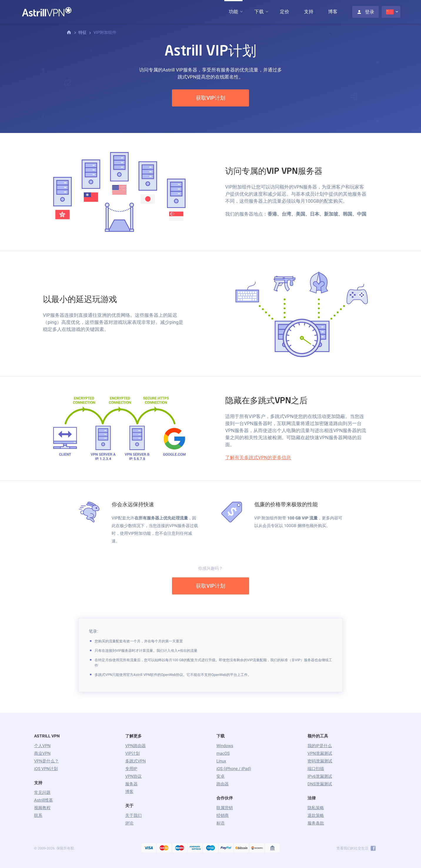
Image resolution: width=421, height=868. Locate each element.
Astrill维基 (44, 800)
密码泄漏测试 (320, 761)
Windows (225, 746)
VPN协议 (133, 777)
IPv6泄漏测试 (320, 777)
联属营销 (225, 808)
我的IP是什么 (320, 746)
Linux (221, 761)
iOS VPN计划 (46, 769)
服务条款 (316, 823)
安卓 (220, 777)
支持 (309, 12)
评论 (129, 823)
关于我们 (133, 816)
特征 (82, 33)
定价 (285, 12)
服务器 (131, 784)
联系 (38, 816)
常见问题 (42, 793)
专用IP (131, 769)
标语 (220, 823)
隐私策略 (316, 808)
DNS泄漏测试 (320, 784)
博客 (333, 12)
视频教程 (42, 808)
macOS (223, 754)
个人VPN (42, 746)
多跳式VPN (136, 761)
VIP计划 (133, 754)
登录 (365, 12)
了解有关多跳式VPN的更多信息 (258, 458)
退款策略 (316, 816)
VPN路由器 (136, 746)
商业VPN (42, 754)
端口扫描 (316, 769)
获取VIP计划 (210, 98)
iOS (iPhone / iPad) (234, 769)
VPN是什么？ (46, 761)
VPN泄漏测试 (320, 754)
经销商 (223, 816)
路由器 (223, 784)
